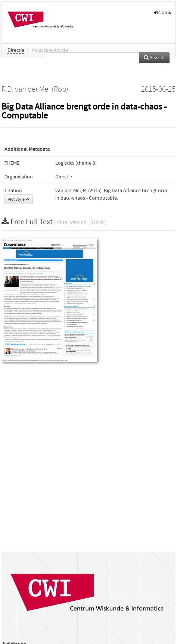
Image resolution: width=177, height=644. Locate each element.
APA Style (19, 199)
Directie (16, 50)
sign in (163, 13)
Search (154, 58)
